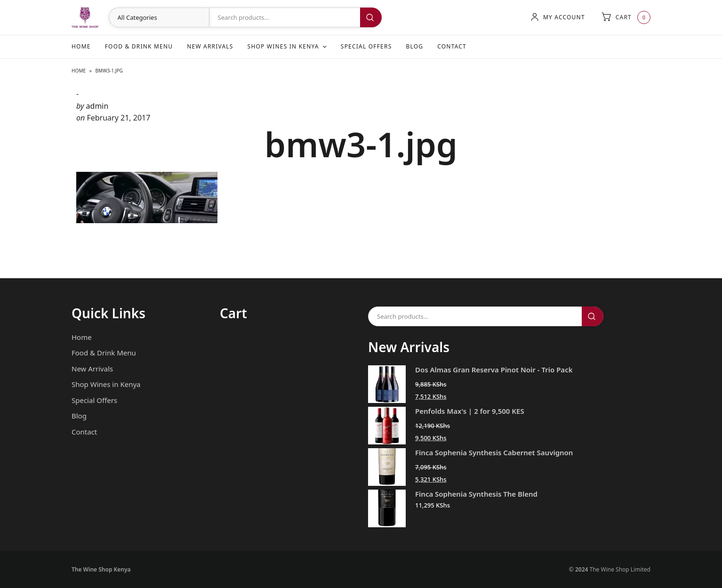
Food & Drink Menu (139, 46)
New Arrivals (210, 46)
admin (97, 106)
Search (371, 17)
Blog (414, 46)
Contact (452, 46)
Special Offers (366, 46)
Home (81, 46)
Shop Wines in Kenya (283, 46)
